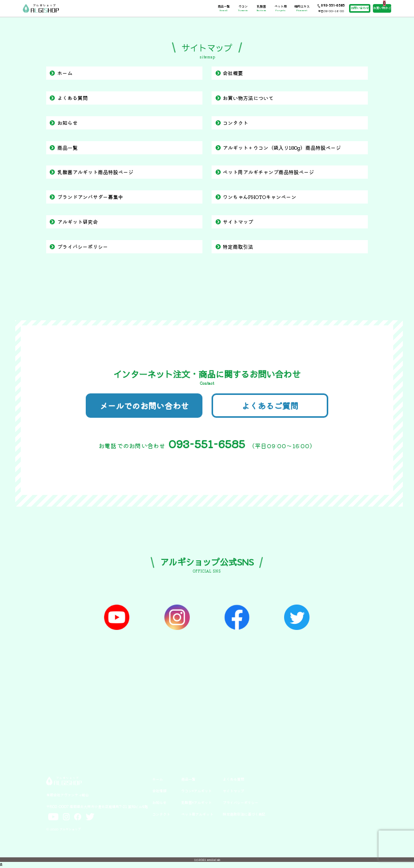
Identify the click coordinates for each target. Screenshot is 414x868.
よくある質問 (73, 98)
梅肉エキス (302, 8)
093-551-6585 (333, 6)
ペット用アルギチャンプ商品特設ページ (268, 172)
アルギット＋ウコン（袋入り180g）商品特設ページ (282, 147)
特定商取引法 (238, 246)
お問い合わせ (360, 8)
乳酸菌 (261, 8)
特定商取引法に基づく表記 (244, 814)
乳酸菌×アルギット (196, 803)
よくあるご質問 (270, 406)
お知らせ (67, 123)
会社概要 (233, 73)
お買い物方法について (248, 98)
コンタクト (235, 123)
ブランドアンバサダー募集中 (90, 197)
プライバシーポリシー (83, 246)
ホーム (65, 73)
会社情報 (159, 791)
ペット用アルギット (197, 814)
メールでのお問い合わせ (144, 406)
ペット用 (281, 8)
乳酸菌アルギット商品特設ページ (95, 172)
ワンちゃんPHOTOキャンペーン (260, 197)
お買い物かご (382, 8)
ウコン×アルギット (196, 791)
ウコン (243, 8)
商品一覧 (224, 8)
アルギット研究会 (78, 222)
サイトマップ (238, 222)
